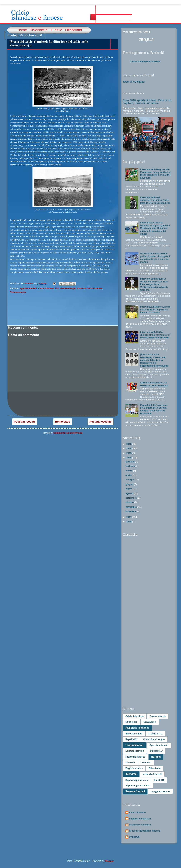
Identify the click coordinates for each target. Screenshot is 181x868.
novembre (132, 507)
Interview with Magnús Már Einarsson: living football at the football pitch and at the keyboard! (155, 174)
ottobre (130, 502)
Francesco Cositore (140, 825)
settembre (132, 498)
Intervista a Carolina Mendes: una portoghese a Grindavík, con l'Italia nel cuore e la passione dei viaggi (155, 228)
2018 (129, 522)
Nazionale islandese (137, 728)
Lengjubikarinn (134, 745)
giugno (130, 484)
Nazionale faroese (135, 757)
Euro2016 (159, 780)
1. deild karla (155, 734)
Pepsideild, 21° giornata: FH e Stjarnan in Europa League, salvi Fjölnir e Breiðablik (154, 409)
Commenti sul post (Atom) (68, 433)
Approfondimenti (28, 288)
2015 (129, 453)
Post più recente (25, 422)
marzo (129, 471)
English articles (134, 768)
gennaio (130, 462)
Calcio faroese (158, 716)
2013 (129, 444)
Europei (156, 757)
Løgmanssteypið (135, 751)
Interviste (131, 774)
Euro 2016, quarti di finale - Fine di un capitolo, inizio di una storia (147, 102)
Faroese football (135, 791)
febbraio (131, 466)
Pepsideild (131, 739)
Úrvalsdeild (150, 722)
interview (146, 763)
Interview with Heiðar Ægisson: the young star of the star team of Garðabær (155, 335)
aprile (129, 475)
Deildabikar (156, 751)
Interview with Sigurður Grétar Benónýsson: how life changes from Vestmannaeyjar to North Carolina (154, 284)
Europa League (134, 734)
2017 (129, 517)
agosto (130, 493)
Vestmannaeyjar (18, 292)
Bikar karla (155, 768)
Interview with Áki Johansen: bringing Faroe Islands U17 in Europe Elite (155, 200)
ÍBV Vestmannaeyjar (65, 288)
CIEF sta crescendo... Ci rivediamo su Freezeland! (154, 384)
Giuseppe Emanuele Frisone (145, 831)
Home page (63, 422)
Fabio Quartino (137, 813)
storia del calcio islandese (90, 288)
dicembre (131, 511)
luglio (129, 489)
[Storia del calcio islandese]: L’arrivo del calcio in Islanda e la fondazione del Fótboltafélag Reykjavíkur (154, 360)
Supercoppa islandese (138, 786)
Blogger (109, 861)
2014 (129, 448)
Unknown (134, 837)
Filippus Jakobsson (140, 819)
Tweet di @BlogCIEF (134, 82)
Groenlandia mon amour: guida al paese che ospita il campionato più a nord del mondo (155, 258)
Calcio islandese (46, 288)
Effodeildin (131, 722)
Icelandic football (152, 774)
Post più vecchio (101, 422)
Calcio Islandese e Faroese (145, 61)
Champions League (154, 739)
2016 (129, 458)
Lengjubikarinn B (160, 791)
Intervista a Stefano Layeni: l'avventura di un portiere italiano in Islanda (155, 310)
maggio (130, 480)
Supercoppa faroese (137, 780)
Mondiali (130, 763)
